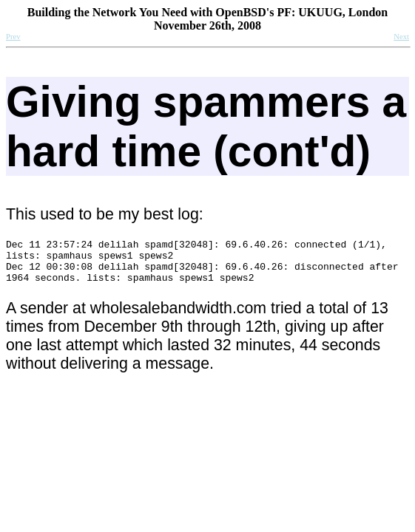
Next (401, 37)
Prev (13, 37)
